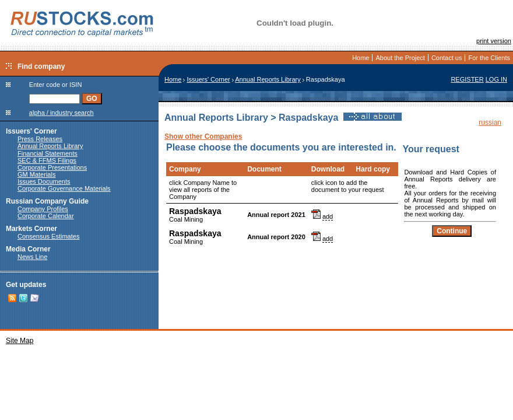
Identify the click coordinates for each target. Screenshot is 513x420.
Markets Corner (31, 229)
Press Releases (40, 139)
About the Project (400, 58)
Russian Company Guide (47, 201)
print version (494, 41)
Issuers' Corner (31, 131)
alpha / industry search (62, 113)
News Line (32, 257)
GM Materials (36, 174)
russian (490, 123)
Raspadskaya (195, 211)
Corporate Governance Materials (64, 188)
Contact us (447, 58)
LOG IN (496, 79)
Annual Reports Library (50, 146)
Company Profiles (43, 209)
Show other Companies (203, 136)
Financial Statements (48, 153)
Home (361, 58)
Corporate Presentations (52, 167)
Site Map (20, 341)
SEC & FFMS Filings (47, 160)
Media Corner (28, 249)
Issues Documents (44, 181)
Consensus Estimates (48, 236)
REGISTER (467, 79)
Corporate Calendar (46, 216)
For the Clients (489, 58)
